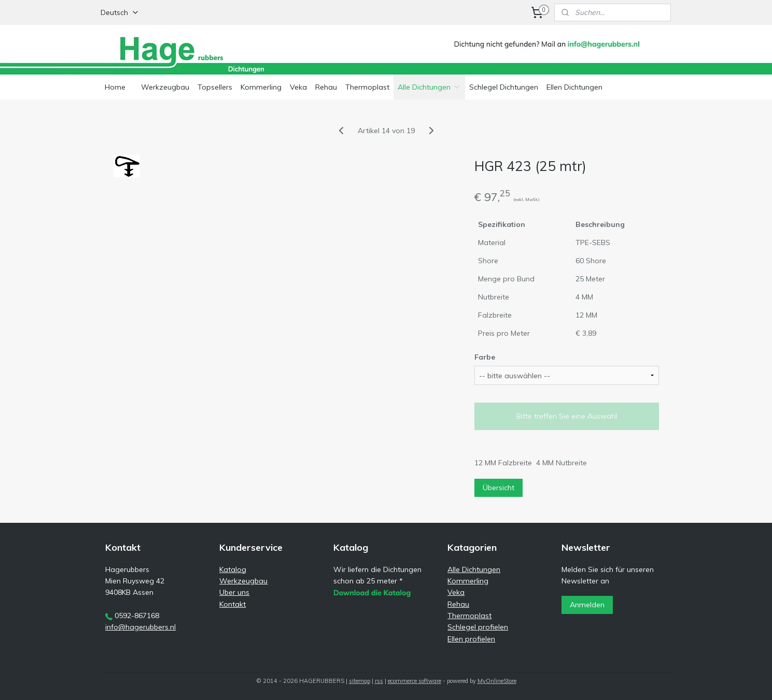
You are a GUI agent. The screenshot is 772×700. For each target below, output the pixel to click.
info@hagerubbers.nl (141, 627)
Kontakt (233, 604)
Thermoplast (367, 87)
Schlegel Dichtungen (504, 87)
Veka (298, 87)
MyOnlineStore (497, 681)
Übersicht (499, 488)
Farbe (485, 357)
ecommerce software (415, 681)
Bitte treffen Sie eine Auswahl (567, 416)
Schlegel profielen (478, 627)
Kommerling (261, 87)
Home (115, 87)
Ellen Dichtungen (574, 87)
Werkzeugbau (165, 87)
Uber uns (234, 592)
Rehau (326, 87)
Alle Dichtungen (429, 87)
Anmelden (587, 605)
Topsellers (215, 87)
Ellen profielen (471, 639)
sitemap (360, 681)
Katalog (233, 569)
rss (379, 681)
